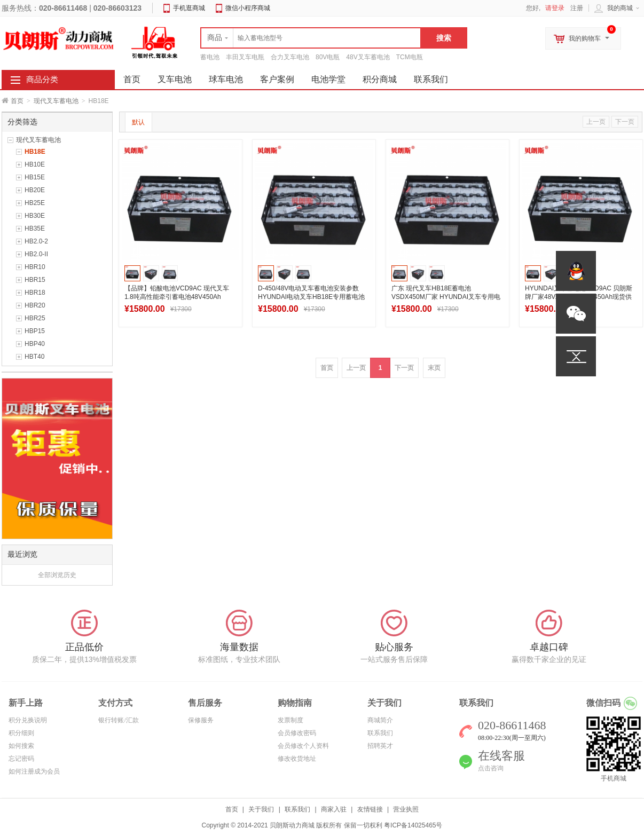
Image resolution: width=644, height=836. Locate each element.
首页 (17, 101)
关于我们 (261, 809)
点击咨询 (491, 768)
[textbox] (311, 38)
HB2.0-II (36, 254)
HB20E (35, 190)
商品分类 (42, 80)
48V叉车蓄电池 (368, 57)
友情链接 (370, 809)
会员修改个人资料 (303, 746)
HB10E (35, 164)
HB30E (35, 216)
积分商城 (380, 79)
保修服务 (201, 720)
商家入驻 (334, 809)
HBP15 (35, 331)
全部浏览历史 (57, 575)
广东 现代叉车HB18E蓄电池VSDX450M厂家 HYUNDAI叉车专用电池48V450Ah (446, 297)
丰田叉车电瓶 (245, 57)
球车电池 (226, 79)
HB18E (35, 152)
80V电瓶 (328, 57)
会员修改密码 (297, 733)
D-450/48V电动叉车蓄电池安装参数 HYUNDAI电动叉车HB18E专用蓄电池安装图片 (311, 297)
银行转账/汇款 (118, 720)
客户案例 (277, 79)
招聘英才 (380, 746)
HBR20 (35, 305)
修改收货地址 (297, 759)
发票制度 (290, 720)
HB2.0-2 (36, 241)
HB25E (35, 203)
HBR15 (35, 280)
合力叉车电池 (290, 57)
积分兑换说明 (28, 720)
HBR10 (35, 267)
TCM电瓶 (410, 57)
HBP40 (35, 344)
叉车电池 (175, 79)
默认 (138, 122)
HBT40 (34, 357)
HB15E (35, 177)
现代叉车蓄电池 (56, 101)
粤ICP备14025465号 (413, 825)
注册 (577, 8)
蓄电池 (210, 57)
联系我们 (431, 79)
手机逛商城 (189, 8)
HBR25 (35, 318)
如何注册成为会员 (34, 771)
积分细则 (21, 733)
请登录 (555, 8)
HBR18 (35, 293)
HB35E (35, 228)
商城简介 (380, 720)
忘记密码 (21, 759)
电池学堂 (328, 79)
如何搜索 (21, 746)
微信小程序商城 (248, 8)
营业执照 (406, 809)
